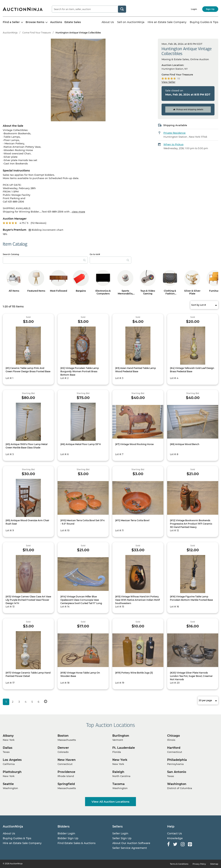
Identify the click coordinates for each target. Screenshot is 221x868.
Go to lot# (95, 254)
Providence (66, 772)
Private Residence (174, 133)
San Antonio (177, 772)
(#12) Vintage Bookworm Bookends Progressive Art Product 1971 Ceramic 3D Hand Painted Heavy (191, 524)
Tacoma (118, 784)
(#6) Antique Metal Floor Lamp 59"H (81, 444)
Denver (63, 748)
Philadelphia (177, 760)
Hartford (174, 748)
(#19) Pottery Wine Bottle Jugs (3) (134, 673)
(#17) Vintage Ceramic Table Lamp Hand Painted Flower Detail (28, 674)
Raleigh (118, 772)
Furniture (215, 291)
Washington (177, 784)
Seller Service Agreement (130, 848)
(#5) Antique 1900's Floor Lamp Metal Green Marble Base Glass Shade (26, 446)
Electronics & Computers (103, 292)
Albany (8, 736)
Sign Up (210, 9)
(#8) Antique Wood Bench (185, 444)
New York (120, 760)
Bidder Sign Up (68, 838)
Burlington (121, 736)
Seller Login (120, 833)
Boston (63, 736)
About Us (108, 22)
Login (194, 9)
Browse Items (37, 22)
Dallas (8, 748)
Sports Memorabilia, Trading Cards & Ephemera (125, 295)
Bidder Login (66, 833)
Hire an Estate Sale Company (167, 22)
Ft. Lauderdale (124, 748)
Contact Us (174, 833)
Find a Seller (13, 22)
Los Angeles (12, 760)
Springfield (66, 784)
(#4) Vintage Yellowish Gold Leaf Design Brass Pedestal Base (192, 370)
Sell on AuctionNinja (131, 22)
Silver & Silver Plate (192, 292)
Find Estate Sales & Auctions (77, 843)
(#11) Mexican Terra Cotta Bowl (132, 520)
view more (79, 212)
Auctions (56, 22)
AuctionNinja (10, 33)
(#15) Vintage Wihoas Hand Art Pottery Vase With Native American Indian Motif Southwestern (137, 600)
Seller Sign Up (122, 838)
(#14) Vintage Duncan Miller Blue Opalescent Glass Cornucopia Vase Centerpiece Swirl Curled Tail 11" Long (81, 600)
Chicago (173, 736)
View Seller (168, 82)
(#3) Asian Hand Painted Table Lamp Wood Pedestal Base (135, 370)
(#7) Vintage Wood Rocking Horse (134, 444)
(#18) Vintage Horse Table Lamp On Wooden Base (80, 674)
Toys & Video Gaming (148, 292)
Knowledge (175, 838)
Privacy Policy (199, 864)
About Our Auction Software (131, 843)
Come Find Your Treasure (36, 33)
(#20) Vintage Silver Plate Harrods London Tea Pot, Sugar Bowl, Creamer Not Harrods (191, 676)
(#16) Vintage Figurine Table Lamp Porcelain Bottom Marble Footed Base (191, 598)
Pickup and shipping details (188, 109)
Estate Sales (73, 22)
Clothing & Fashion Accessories (170, 294)
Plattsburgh (12, 772)
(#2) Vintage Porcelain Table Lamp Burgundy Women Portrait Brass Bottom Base (80, 371)
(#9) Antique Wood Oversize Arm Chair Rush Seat (27, 522)
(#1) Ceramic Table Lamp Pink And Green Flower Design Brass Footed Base (28, 370)
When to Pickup (173, 144)
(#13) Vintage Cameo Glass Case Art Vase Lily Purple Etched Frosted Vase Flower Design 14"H (28, 600)
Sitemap (214, 864)
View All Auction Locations (110, 802)
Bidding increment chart (46, 230)
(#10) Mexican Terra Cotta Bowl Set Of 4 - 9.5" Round (82, 522)
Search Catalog (11, 254)
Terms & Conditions (179, 864)
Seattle (8, 784)
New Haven (67, 760)
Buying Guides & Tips (204, 22)
